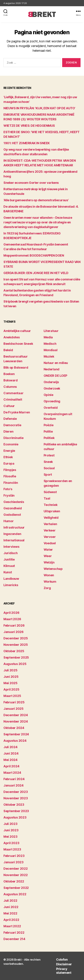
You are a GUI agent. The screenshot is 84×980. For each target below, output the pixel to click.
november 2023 (16, 798)
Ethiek (8, 457)
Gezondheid (13, 508)
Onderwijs (51, 382)
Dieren (8, 431)
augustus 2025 (15, 664)
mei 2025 (10, 683)
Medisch (50, 344)
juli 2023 (10, 824)
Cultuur (9, 406)
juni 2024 (11, 753)
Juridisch (11, 553)
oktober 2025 (14, 651)
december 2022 (16, 869)
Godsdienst (12, 515)
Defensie (10, 419)
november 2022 (16, 875)
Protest (49, 455)
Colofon (62, 960)
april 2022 (11, 920)
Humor (9, 521)
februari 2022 (14, 933)
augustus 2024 (15, 741)
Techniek (51, 505)
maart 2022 (12, 926)
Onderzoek (52, 388)
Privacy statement (64, 971)
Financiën (11, 483)
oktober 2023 (14, 805)
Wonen (49, 575)
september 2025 (16, 657)
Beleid (8, 350)
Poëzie (49, 425)
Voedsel (50, 543)
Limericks (11, 585)
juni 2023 (11, 830)
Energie (9, 451)
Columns (10, 387)
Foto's (8, 489)
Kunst (8, 572)
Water (48, 550)
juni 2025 (11, 677)
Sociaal (49, 468)
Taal (47, 498)
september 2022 (16, 888)
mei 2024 (10, 760)
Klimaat (9, 566)
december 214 (14, 939)
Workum (50, 582)
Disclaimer (64, 964)
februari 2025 (14, 702)
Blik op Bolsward (16, 367)
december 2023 (16, 792)
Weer (48, 556)
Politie (48, 431)
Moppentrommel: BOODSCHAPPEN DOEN (34, 255)
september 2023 (16, 811)
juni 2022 (11, 907)
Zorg (47, 588)
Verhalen (50, 524)
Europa (9, 463)
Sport (48, 475)
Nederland (52, 369)
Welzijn (49, 562)
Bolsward (11, 380)
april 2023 (11, 843)
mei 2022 (10, 913)
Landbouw (11, 579)
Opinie (48, 395)
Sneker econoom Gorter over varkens (31, 183)
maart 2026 (12, 619)
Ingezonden (12, 534)
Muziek (49, 356)
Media (48, 337)
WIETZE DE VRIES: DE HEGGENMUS (29, 126)
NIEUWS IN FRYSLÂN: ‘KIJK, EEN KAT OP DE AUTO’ (39, 108)
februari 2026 (14, 625)
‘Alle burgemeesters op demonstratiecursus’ (36, 200)
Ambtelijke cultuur (17, 331)
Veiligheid (51, 518)
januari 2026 (14, 632)
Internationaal (14, 540)
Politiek (49, 438)
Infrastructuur (14, 527)
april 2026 (11, 613)
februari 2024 (14, 779)
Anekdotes (12, 337)
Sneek (48, 462)
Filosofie (10, 476)
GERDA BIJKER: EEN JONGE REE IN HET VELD (36, 273)
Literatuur (51, 331)
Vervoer (50, 537)
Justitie (9, 559)
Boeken (9, 374)
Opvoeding (52, 401)
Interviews (11, 547)
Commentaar (13, 393)
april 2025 (11, 689)
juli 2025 (10, 670)
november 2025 (16, 645)
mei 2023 (10, 837)
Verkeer (50, 530)
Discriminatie (14, 438)
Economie (11, 444)
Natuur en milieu (56, 363)
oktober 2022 (14, 881)
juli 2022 (10, 901)
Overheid (51, 408)
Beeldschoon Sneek (18, 344)
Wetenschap (53, 569)
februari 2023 (14, 856)
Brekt (18, 960)
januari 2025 (14, 709)
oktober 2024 (14, 728)
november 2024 (16, 721)
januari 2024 (14, 785)
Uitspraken (52, 511)
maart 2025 (12, 696)
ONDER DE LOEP (56, 376)
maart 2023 (12, 849)
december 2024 (16, 715)
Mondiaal (51, 350)
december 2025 (16, 638)
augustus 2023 (15, 817)
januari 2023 (14, 862)
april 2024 (11, 766)
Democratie (12, 425)
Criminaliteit (13, 399)
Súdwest (50, 492)
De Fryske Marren (17, 412)
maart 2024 (12, 773)
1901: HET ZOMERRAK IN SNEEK (27, 143)
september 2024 (16, 734)
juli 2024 (10, 747)
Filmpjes (10, 470)
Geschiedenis (14, 502)
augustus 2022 (15, 894)
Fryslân (9, 495)
